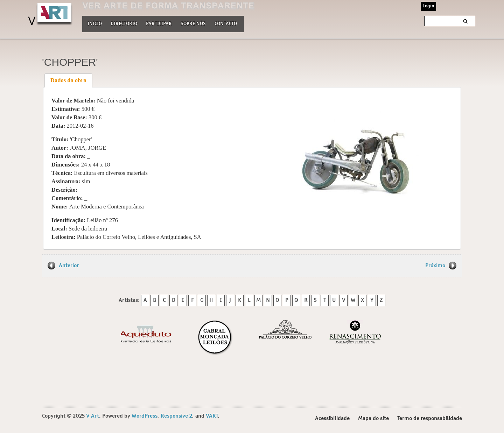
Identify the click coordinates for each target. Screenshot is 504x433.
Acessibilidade (332, 418)
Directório (124, 23)
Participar (159, 24)
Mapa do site (373, 418)
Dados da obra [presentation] (68, 80)
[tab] (69, 80)
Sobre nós (193, 23)
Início (95, 24)
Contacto (226, 24)
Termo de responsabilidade (430, 418)
